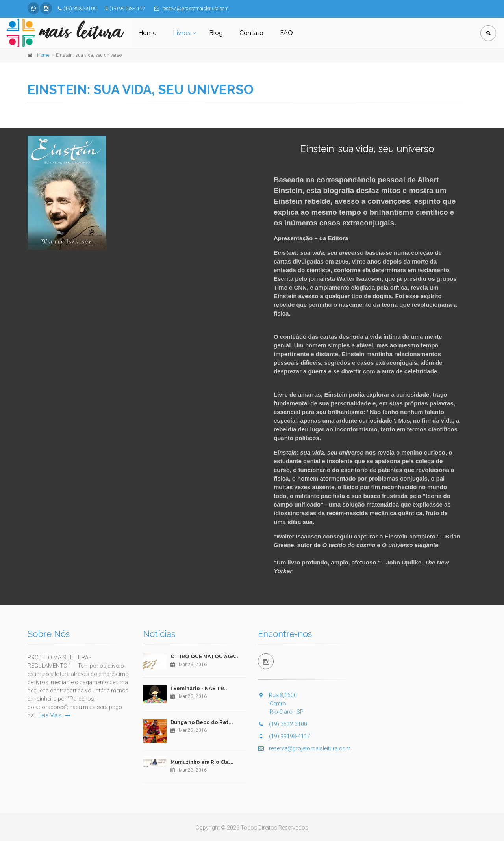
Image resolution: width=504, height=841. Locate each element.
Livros (182, 33)
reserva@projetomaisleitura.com (304, 748)
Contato (251, 33)
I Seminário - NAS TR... (200, 688)
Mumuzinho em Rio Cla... (202, 762)
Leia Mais (55, 715)
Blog (216, 33)
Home (147, 33)
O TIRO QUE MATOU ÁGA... (205, 656)
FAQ (286, 33)
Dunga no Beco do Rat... (202, 722)
